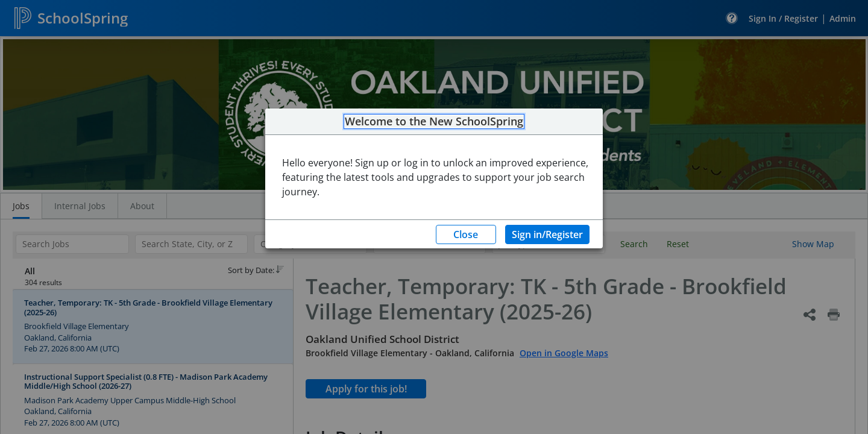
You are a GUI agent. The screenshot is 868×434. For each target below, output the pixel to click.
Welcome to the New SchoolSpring (434, 122)
